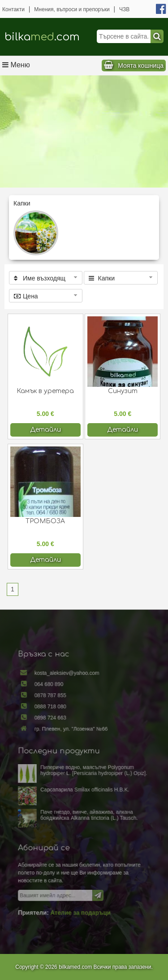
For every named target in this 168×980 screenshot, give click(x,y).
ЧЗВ (124, 9)
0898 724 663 (55, 728)
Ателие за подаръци (81, 897)
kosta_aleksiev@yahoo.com (69, 689)
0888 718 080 (55, 718)
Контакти (13, 9)
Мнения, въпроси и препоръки (72, 9)
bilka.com (42, 37)
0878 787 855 (55, 709)
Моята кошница (141, 66)
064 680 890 (54, 699)
